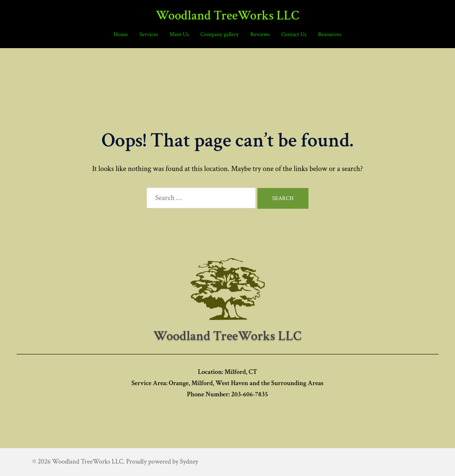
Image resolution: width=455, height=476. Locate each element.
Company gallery (220, 34)
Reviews (260, 34)
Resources (329, 34)
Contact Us (294, 34)
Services (149, 34)
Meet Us (179, 34)
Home (121, 34)
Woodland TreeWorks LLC (227, 16)
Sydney (189, 462)
